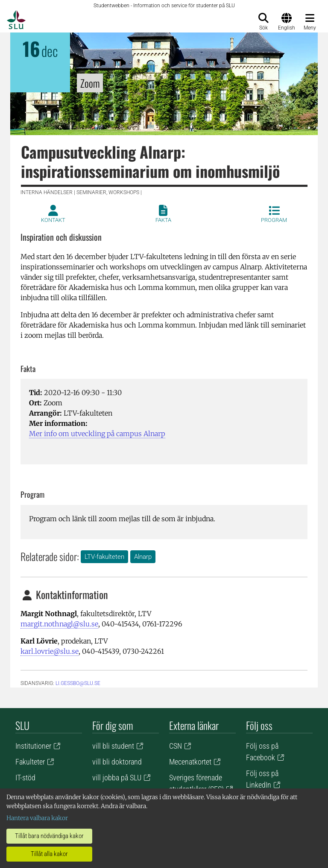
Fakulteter (30, 762)
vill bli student (113, 746)
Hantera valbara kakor (37, 818)
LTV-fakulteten (104, 557)
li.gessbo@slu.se (78, 683)
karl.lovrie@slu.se (50, 651)
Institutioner (33, 746)
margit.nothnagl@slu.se (59, 624)
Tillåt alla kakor (49, 854)
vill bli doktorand (117, 762)
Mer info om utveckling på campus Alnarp (97, 434)
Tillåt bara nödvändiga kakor (49, 836)
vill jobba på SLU (117, 778)
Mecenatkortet (190, 762)
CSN (176, 746)
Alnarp (143, 557)
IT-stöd (25, 778)
